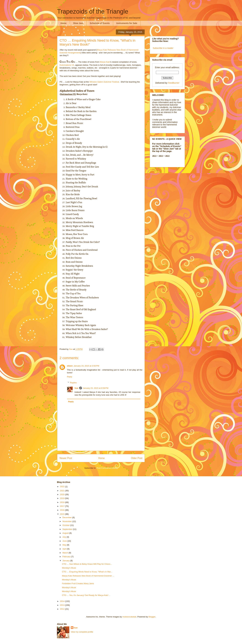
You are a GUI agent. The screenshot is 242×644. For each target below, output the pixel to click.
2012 (63, 609)
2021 (63, 491)
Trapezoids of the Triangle (93, 11)
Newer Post (66, 458)
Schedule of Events (100, 23)
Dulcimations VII (67, 65)
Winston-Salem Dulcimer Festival (104, 82)
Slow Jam (78, 23)
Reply (70, 377)
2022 (63, 487)
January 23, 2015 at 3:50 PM (86, 366)
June (65, 541)
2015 (63, 514)
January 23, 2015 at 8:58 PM (96, 388)
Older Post (137, 458)
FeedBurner (174, 83)
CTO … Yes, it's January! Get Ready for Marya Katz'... (86, 595)
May (65, 545)
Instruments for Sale (127, 23)
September (68, 529)
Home (64, 23)
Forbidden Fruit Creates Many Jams (78, 583)
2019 (63, 498)
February (67, 557)
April (65, 549)
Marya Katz (105, 62)
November (67, 521)
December (67, 517)
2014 (63, 601)
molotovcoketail (129, 617)
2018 (63, 502)
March (66, 553)
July (65, 537)
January (66, 561)
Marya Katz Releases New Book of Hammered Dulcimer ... (88, 576)
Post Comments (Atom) (107, 468)
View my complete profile (82, 632)
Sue (76, 388)
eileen (70, 366)
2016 (63, 510)
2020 (63, 494)
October (66, 525)
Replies (73, 383)
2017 (63, 506)
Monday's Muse (69, 568)
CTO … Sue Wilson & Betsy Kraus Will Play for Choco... (87, 564)
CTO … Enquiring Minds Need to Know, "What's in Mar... (87, 572)
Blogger (152, 617)
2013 (63, 605)
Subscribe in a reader (163, 48)
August (66, 533)
